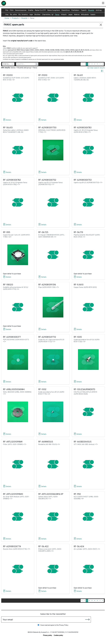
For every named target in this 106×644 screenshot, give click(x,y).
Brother (37, 15)
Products (15, 18)
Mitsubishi (85, 15)
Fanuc (57, 15)
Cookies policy (58, 635)
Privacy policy (48, 635)
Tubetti (84, 10)
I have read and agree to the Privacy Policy (53, 625)
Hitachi (64, 15)
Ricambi (91, 10)
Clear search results (96, 68)
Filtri (12, 10)
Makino (77, 15)
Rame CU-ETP (40, 10)
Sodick (93, 15)
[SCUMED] (4, 3)
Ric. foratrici (23, 15)
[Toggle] (103, 3)
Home (7, 18)
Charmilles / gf (48, 15)
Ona (7, 15)
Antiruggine (100, 10)
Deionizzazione (21, 10)
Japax (70, 15)
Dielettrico (66, 10)
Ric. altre (13, 15)
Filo (7, 10)
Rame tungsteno (54, 10)
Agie (31, 15)
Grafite (31, 10)
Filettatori (75, 10)
